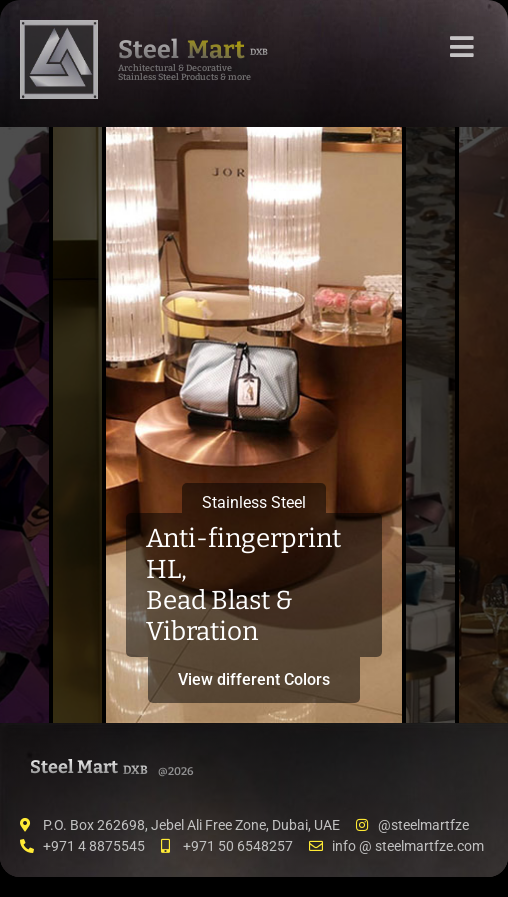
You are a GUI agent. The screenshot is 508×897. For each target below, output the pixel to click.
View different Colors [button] (254, 679)
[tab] (24, 425)
